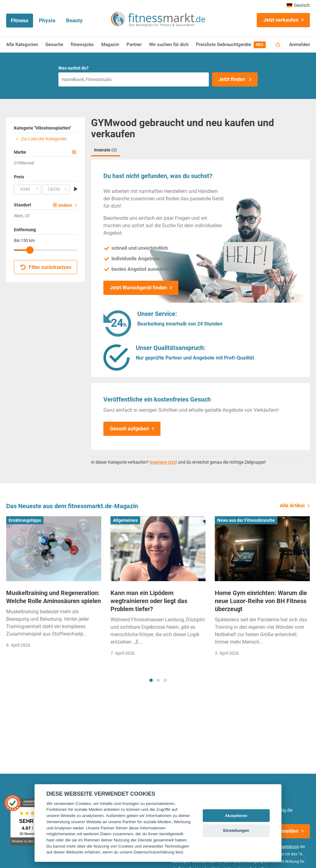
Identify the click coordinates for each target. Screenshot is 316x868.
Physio (47, 20)
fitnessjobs (82, 45)
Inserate (106, 150)
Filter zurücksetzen (46, 267)
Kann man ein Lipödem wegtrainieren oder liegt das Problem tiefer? (149, 601)
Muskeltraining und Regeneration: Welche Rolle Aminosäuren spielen (54, 597)
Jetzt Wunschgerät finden (138, 288)
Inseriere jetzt (163, 462)
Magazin (110, 45)
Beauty (74, 20)
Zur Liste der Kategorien (40, 139)
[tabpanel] (54, 584)
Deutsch (298, 5)
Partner (134, 45)
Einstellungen (236, 830)
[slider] (30, 250)
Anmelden (299, 45)
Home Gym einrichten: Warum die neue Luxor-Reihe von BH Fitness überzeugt (261, 601)
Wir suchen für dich (169, 45)
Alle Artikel (292, 506)
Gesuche (54, 45)
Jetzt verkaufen (281, 20)
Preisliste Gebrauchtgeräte (231, 45)
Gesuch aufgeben (129, 429)
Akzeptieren (236, 816)
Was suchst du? (73, 68)
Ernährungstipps (25, 520)
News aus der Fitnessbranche (246, 520)
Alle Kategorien (22, 45)
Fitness (20, 20)
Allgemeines (125, 520)
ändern (65, 205)
